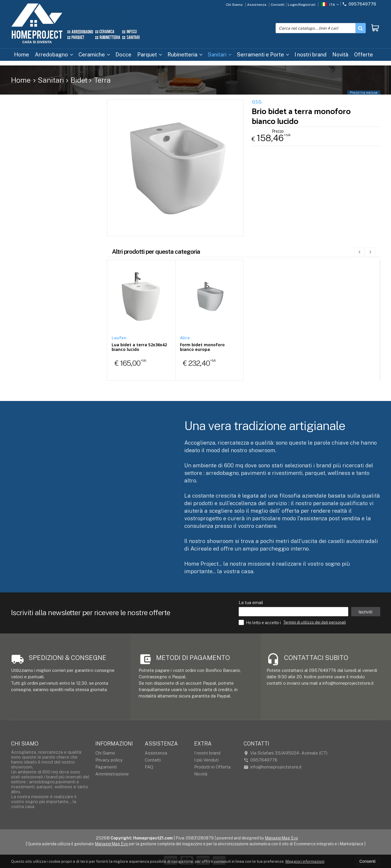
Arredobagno (54, 55)
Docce (123, 55)
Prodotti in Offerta (212, 767)
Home (22, 55)
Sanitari (220, 55)
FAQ (149, 767)
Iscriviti (365, 612)
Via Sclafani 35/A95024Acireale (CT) (285, 753)
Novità (340, 55)
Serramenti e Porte (263, 55)
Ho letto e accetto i (260, 622)
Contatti (277, 5)
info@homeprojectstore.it (273, 767)
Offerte (364, 55)
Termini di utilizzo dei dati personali (315, 622)
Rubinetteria (185, 55)
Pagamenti (106, 767)
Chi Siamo (234, 5)
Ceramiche (94, 55)
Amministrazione (112, 774)
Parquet (150, 55)
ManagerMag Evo (281, 838)
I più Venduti (206, 760)
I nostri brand (310, 55)
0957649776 (359, 4)
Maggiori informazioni (305, 861)
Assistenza (257, 5)
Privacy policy (109, 760)
